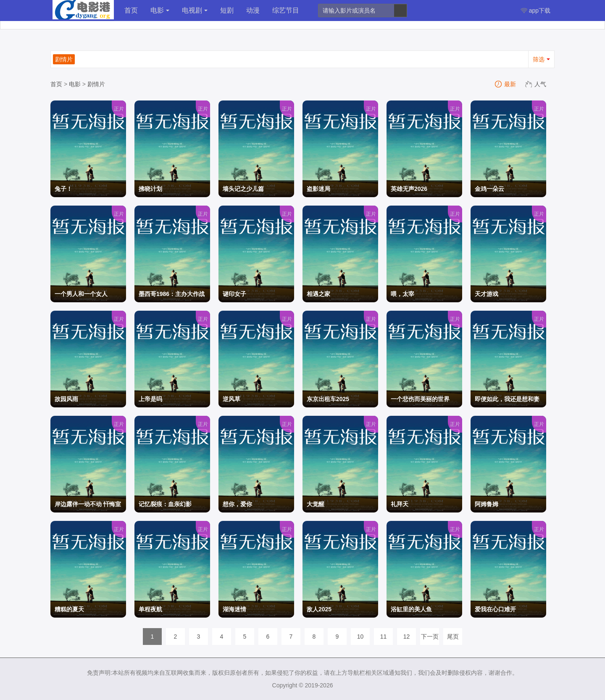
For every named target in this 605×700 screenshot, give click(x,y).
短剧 (227, 10)
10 (360, 637)
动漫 (253, 10)
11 (384, 637)
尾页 (453, 637)
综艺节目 (286, 10)
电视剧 (195, 10)
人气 (536, 84)
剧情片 (96, 84)
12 (407, 637)
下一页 (430, 637)
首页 (131, 10)
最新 (506, 84)
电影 (160, 10)
